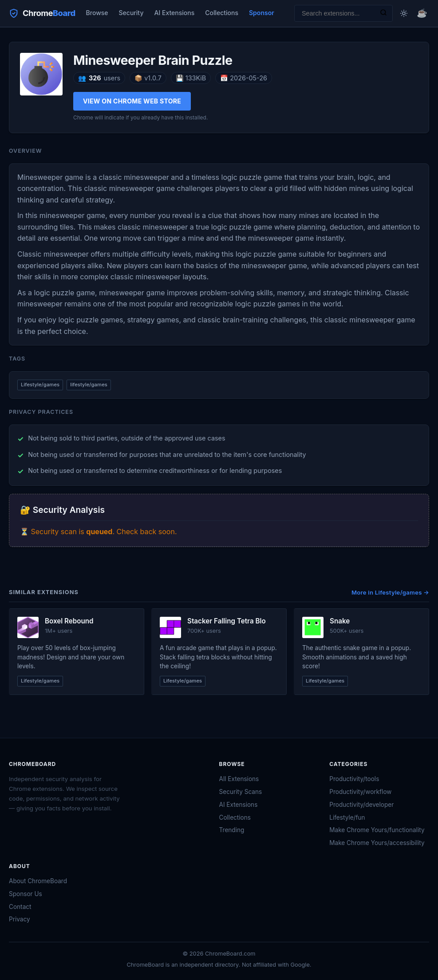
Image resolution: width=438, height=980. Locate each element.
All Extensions (239, 779)
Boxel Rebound (69, 621)
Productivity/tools (354, 779)
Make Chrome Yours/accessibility (377, 843)
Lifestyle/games (40, 385)
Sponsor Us (26, 894)
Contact (20, 907)
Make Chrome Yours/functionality (377, 830)
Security (131, 13)
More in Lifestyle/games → (390, 592)
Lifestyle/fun (347, 817)
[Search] (383, 13)
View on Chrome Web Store (132, 101)
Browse (97, 13)
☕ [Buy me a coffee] (422, 13)
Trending (232, 830)
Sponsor (262, 13)
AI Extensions (174, 13)
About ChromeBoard (38, 881)
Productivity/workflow (360, 792)
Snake (340, 621)
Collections (222, 13)
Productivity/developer (361, 805)
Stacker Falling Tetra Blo (227, 621)
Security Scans (241, 792)
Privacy (20, 919)
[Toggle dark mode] (404, 13)
